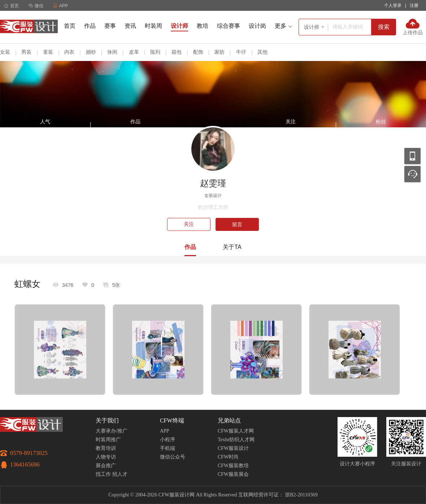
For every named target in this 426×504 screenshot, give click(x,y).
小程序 (168, 440)
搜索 (384, 27)
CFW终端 (172, 420)
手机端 (168, 448)
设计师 (179, 26)
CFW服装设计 (233, 448)
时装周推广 (108, 440)
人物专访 (106, 457)
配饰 (198, 52)
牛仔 (241, 52)
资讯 (130, 26)
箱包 (177, 52)
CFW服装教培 (233, 466)
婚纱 (91, 52)
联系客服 (412, 174)
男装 (26, 52)
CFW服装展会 (233, 474)
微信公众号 (173, 457)
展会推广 (106, 466)
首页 (11, 6)
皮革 (134, 52)
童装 (48, 52)
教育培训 (106, 448)
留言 (237, 224)
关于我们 (107, 420)
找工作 (103, 474)
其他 (262, 52)
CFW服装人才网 (236, 431)
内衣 (69, 52)
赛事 (110, 26)
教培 (203, 26)
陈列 (155, 52)
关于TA (232, 247)
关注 (189, 224)
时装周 (153, 26)
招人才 (120, 474)
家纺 (219, 52)
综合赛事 (229, 26)
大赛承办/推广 (112, 431)
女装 (5, 52)
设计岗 (257, 26)
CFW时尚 (228, 457)
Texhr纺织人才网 (236, 440)
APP (165, 431)
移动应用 (412, 156)
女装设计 (213, 196)
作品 (90, 26)
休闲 (112, 52)
